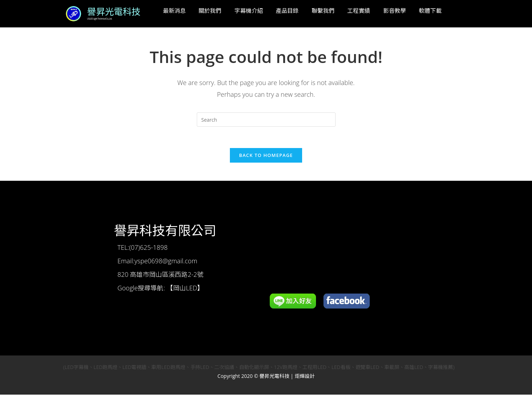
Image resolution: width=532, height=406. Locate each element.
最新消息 (174, 11)
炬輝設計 (305, 376)
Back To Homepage (266, 155)
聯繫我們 (323, 11)
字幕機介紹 (249, 11)
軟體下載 (430, 11)
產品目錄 (287, 11)
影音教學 (395, 11)
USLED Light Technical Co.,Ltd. (99, 19)
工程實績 (359, 11)
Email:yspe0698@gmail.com (157, 261)
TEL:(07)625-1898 (143, 248)
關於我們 (210, 11)
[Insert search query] (266, 120)
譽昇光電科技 (114, 12)
